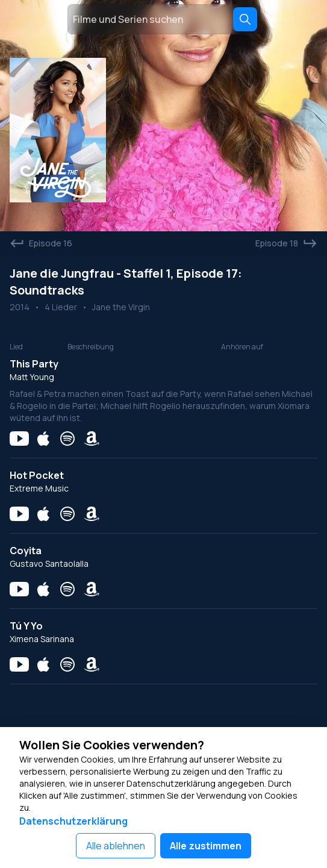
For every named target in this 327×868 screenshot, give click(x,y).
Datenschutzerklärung (73, 821)
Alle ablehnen (116, 846)
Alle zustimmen (206, 846)
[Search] (245, 19)
